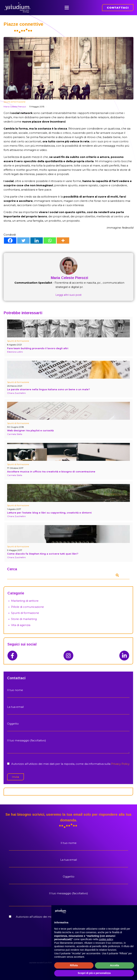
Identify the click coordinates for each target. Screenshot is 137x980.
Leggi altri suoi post (68, 292)
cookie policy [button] (106, 939)
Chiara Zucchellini (16, 391)
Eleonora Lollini (15, 349)
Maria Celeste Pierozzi (15, 104)
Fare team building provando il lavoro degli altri (38, 346)
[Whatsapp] (50, 238)
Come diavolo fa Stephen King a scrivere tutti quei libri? (43, 551)
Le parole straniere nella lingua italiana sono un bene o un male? (49, 387)
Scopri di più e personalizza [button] (94, 973)
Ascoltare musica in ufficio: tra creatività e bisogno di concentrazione (51, 469)
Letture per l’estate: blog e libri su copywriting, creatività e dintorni (49, 510)
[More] (63, 238)
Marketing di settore (25, 598)
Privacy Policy (120, 761)
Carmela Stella (15, 432)
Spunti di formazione (14, 99)
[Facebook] (10, 238)
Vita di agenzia (21, 623)
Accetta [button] (115, 965)
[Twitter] (23, 238)
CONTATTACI (118, 7)
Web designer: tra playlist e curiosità (30, 428)
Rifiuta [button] (74, 965)
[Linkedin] (37, 238)
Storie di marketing (24, 617)
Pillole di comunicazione (27, 604)
